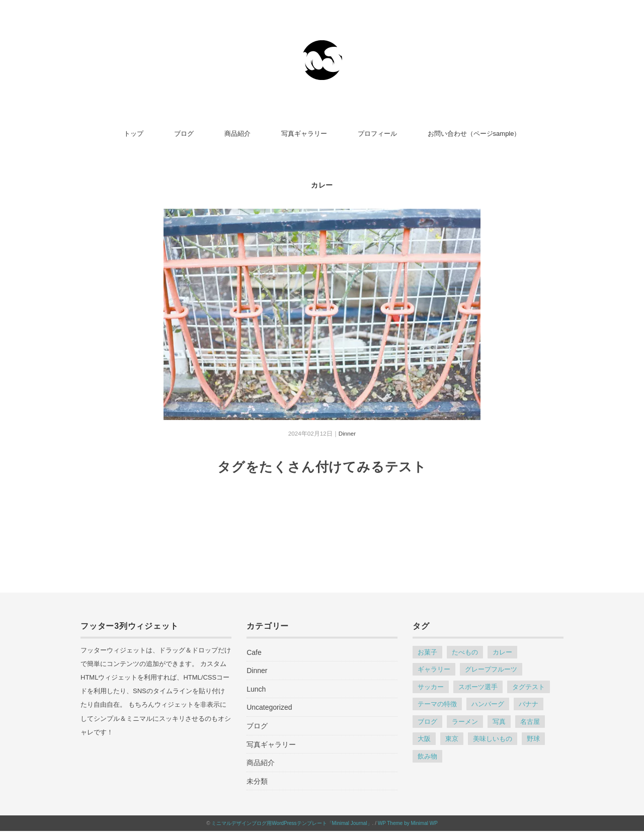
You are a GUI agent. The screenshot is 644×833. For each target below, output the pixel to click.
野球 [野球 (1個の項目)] (533, 739)
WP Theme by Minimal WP (408, 823)
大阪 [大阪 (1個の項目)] (424, 739)
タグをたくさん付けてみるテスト (322, 467)
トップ (134, 134)
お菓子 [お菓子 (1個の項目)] (427, 652)
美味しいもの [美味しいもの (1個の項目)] (493, 739)
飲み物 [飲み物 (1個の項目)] (427, 756)
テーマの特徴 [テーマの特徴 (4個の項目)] (437, 704)
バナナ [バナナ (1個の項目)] (529, 704)
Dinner (347, 433)
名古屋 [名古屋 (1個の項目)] (530, 722)
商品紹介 (237, 134)
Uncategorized (269, 707)
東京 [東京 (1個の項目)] (452, 739)
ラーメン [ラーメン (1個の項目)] (465, 722)
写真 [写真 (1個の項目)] (499, 722)
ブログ (184, 134)
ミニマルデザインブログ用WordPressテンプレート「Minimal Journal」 (292, 823)
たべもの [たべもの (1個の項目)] (465, 652)
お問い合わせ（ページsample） (474, 134)
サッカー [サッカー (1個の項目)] (431, 687)
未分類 (257, 781)
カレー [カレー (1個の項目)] (502, 652)
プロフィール (377, 134)
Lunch (256, 689)
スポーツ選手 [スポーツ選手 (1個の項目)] (478, 687)
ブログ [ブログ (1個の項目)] (427, 722)
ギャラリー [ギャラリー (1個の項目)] (434, 669)
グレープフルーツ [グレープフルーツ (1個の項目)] (491, 669)
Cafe (254, 652)
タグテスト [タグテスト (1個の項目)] (529, 687)
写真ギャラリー (304, 134)
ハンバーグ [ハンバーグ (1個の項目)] (488, 704)
